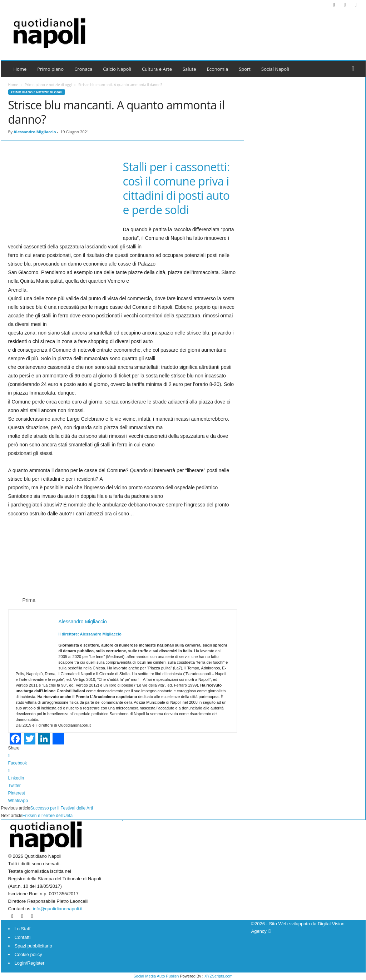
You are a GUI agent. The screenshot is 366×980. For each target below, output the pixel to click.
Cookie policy (28, 954)
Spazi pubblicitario (34, 946)
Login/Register (30, 963)
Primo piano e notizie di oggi (48, 85)
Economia (218, 69)
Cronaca (83, 69)
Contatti (23, 937)
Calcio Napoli (117, 69)
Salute (189, 69)
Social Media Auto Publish (156, 976)
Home (20, 69)
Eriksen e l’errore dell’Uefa (48, 816)
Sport (245, 69)
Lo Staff (23, 929)
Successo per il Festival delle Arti (62, 808)
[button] (355, 69)
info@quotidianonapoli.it (58, 909)
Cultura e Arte (157, 69)
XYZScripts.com (219, 976)
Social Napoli (275, 69)
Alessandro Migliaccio (35, 132)
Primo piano (50, 69)
